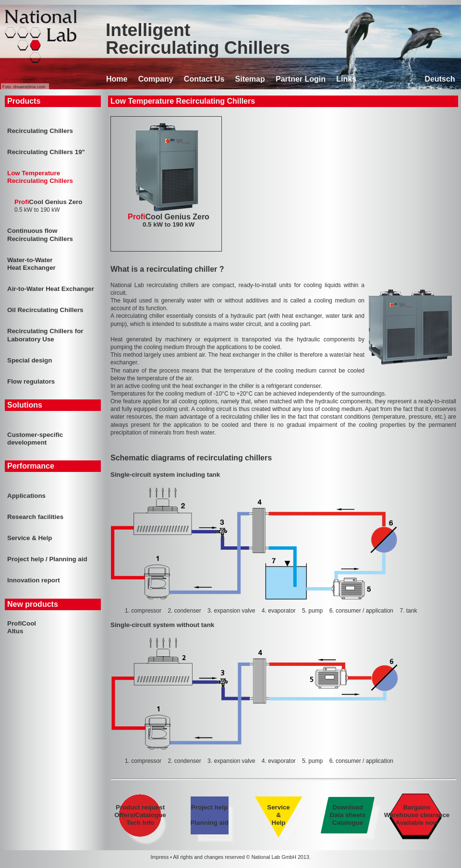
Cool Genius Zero (169, 220)
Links (346, 79)
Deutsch (440, 79)
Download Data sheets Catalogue (348, 815)
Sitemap (250, 79)
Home (117, 79)
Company (156, 79)
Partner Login (301, 79)
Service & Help (278, 815)
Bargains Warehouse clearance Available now (417, 815)
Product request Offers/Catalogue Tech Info (140, 815)
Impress (159, 857)
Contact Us (204, 79)
